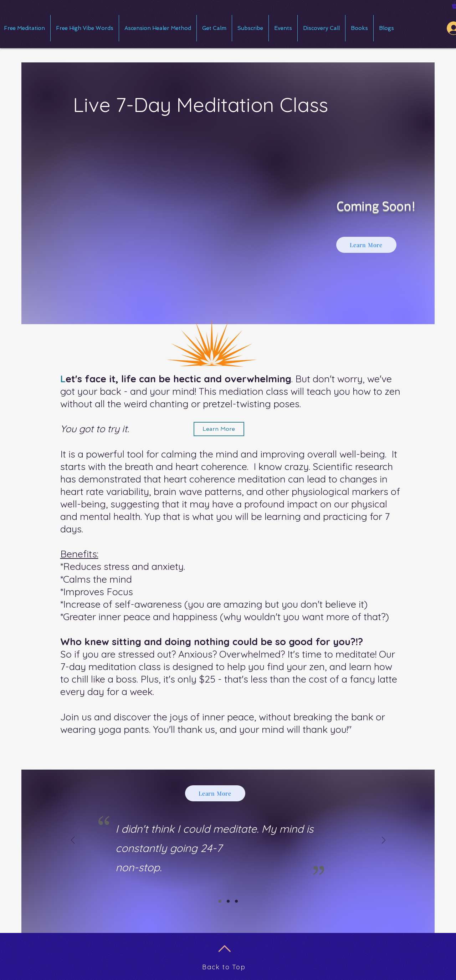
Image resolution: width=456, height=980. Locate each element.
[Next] (384, 841)
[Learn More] (366, 245)
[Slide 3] (236, 901)
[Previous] (73, 841)
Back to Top (224, 967)
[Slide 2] (228, 901)
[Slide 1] (220, 901)
